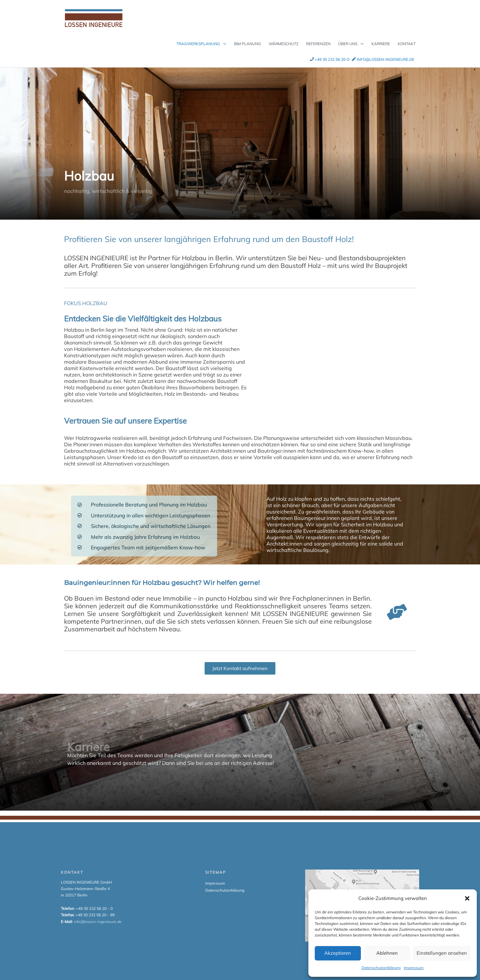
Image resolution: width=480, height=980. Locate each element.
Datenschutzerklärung (381, 968)
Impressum (414, 968)
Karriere (381, 37)
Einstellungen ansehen (442, 953)
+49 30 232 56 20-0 (332, 53)
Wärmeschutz (284, 37)
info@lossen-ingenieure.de (386, 53)
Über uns (348, 37)
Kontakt (407, 37)
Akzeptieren (338, 953)
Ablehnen (387, 953)
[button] (467, 898)
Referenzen (318, 37)
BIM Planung (248, 37)
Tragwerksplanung (198, 37)
